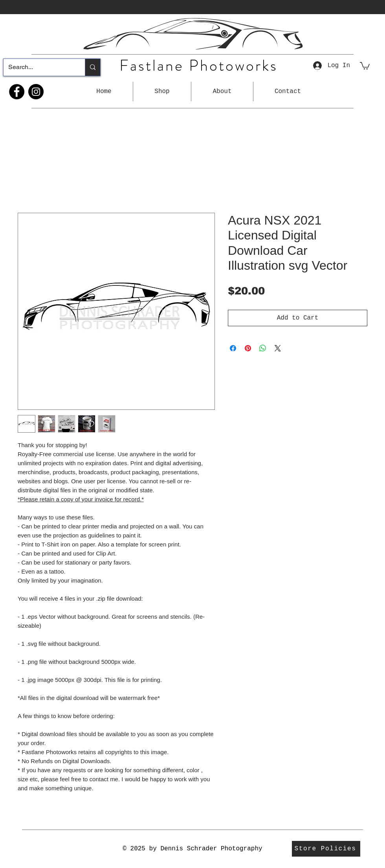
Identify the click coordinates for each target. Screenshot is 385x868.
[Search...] (38, 67)
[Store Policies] (326, 849)
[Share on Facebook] (233, 348)
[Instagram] (36, 92)
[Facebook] (17, 92)
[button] (162, 91)
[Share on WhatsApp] (263, 348)
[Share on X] (278, 348)
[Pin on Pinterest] (248, 348)
